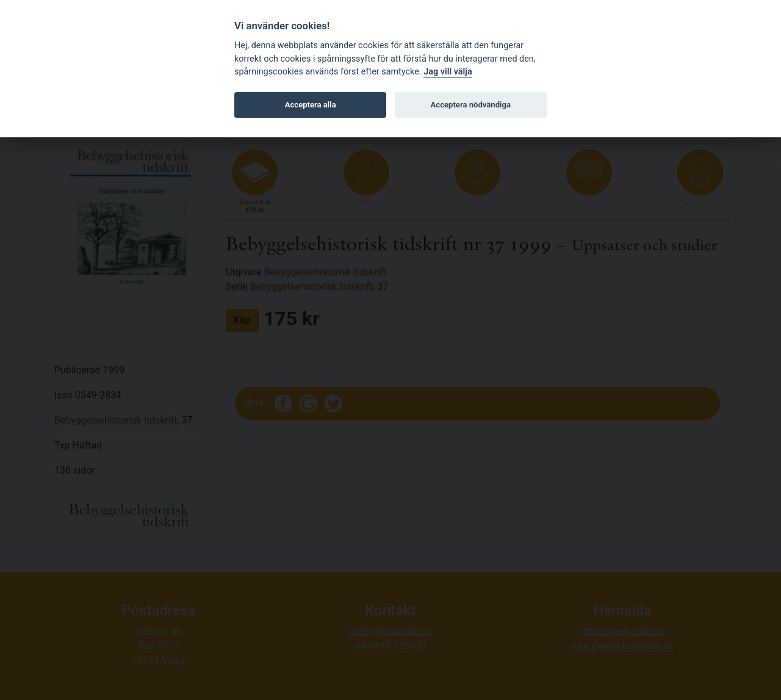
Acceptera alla (311, 105)
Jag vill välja (448, 72)
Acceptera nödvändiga (471, 105)
